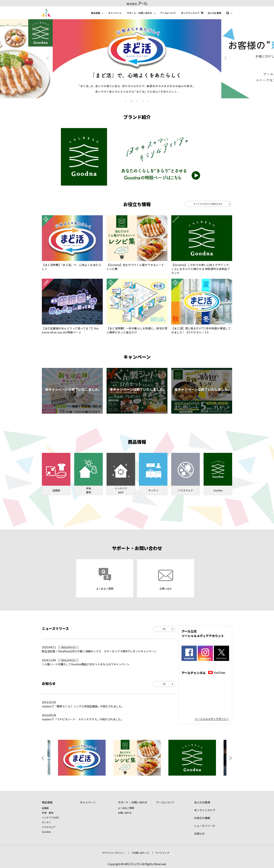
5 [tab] (148, 101)
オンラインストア (190, 13)
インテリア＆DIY (50, 817)
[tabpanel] (137, 59)
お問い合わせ (125, 813)
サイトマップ (162, 853)
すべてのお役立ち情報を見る (208, 204)
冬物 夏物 (48, 813)
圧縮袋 (45, 808)
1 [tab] (126, 101)
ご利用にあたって (140, 853)
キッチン (46, 822)
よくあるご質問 (126, 808)
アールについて (168, 13)
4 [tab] (143, 101)
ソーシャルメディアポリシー (212, 719)
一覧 (163, 629)
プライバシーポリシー (113, 853)
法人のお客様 (214, 13)
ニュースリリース (205, 826)
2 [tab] (131, 101)
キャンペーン (115, 13)
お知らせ (199, 834)
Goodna (46, 832)
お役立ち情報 (202, 818)
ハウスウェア (49, 827)
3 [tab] (137, 101)
